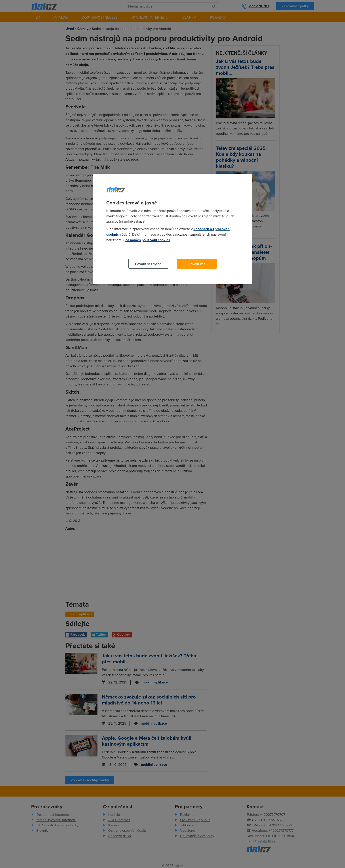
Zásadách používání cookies (148, 240)
